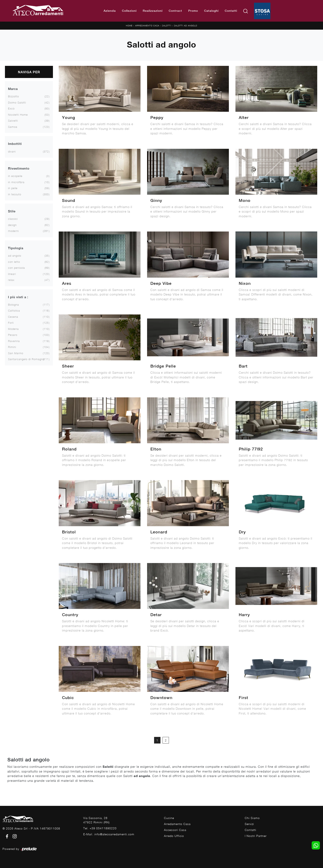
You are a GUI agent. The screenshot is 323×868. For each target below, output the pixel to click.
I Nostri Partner (256, 836)
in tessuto (15, 194)
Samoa (13, 127)
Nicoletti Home (18, 115)
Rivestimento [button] (19, 168)
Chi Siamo (252, 818)
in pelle (13, 188)
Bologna (13, 305)
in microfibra (16, 182)
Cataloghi (211, 11)
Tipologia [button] (16, 248)
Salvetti (13, 121)
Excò (11, 108)
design (12, 225)
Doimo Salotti (17, 102)
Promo (193, 11)
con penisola (16, 268)
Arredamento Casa (147, 26)
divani (12, 151)
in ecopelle (15, 176)
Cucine (169, 818)
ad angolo (15, 256)
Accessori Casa (175, 830)
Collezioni (129, 11)
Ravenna (14, 341)
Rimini (12, 347)
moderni (13, 231)
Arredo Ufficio (174, 836)
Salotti (167, 26)
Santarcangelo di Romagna (26, 359)
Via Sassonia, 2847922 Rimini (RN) (96, 820)
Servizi (249, 824)
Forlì (11, 323)
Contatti (231, 11)
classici (13, 219)
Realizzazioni (153, 11)
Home (129, 26)
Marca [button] (13, 89)
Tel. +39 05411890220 (100, 828)
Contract (175, 11)
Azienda (110, 11)
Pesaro (13, 335)
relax (11, 280)
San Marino (16, 353)
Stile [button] (12, 211)
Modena (13, 329)
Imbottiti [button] (15, 144)
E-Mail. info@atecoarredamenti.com (109, 834)
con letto (14, 262)
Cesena (13, 317)
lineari (12, 274)
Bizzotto (13, 96)
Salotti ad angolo (185, 26)
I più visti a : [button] (18, 297)
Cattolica (14, 311)
